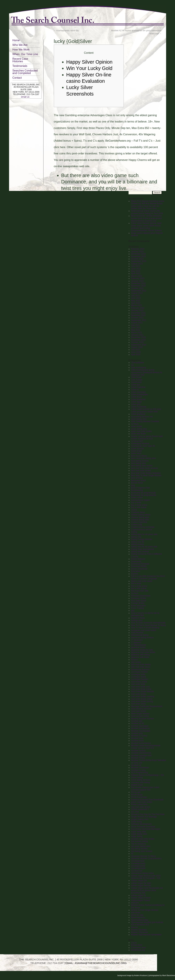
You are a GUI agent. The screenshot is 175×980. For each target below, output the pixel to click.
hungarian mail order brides (144, 630)
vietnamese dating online (142, 873)
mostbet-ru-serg (138, 770)
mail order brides (139, 694)
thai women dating (139, 841)
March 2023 (136, 276)
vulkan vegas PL (139, 895)
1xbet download (138, 399)
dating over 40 (138, 542)
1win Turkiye (137, 380)
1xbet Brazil (136, 397)
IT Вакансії (136, 643)
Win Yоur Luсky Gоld (89, 68)
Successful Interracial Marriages (146, 829)
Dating (134, 532)
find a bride (136, 583)
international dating (140, 635)
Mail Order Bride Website (143, 691)
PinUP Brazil (137, 795)
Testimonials (20, 66)
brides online (137, 498)
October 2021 (137, 318)
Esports (135, 574)
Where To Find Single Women (145, 910)
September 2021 (139, 320)
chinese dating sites (140, 520)
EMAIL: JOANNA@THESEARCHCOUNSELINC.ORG (96, 963)
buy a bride (136, 502)
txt (132, 854)
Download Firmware (140, 564)
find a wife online (139, 588)
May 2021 (136, 330)
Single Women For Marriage (144, 817)
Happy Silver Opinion (89, 62)
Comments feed (138, 948)
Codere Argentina (139, 522)
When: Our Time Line (25, 54)
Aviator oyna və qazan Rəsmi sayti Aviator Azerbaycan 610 (147, 437)
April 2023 (136, 273)
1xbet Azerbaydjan (140, 394)
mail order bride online (141, 689)
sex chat (135, 812)
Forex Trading (137, 608)
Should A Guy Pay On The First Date (148, 814)
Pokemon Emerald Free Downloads (147, 800)
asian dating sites (139, 429)
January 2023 (137, 281)
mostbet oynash (138, 751)
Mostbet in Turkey (139, 736)
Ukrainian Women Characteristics (146, 859)
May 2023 (136, 271)
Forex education (138, 606)
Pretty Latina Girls (139, 804)
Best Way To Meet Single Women (146, 475)
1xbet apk (136, 385)
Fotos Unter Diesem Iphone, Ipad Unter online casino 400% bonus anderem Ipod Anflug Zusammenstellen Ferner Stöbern (146, 227)
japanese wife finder (140, 657)
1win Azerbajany (139, 367)
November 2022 (138, 286)
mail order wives (139, 704)
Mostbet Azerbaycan (140, 728)
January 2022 (137, 310)
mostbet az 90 (137, 723)
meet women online (140, 716)
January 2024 (137, 251)
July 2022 (135, 296)
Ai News (135, 424)
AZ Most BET (137, 441)
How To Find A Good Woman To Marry (148, 625)
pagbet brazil (137, 785)
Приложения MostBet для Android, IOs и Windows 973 (147, 924)
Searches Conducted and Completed (25, 72)
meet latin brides (139, 711)
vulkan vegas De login (141, 883)
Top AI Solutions (138, 844)
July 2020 (135, 350)
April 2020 (136, 355)
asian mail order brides (141, 431)
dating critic (136, 537)
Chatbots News (138, 512)
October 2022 (137, 288)
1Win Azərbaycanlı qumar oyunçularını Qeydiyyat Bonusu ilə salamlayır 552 (147, 372)
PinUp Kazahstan (139, 797)
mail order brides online (142, 699)
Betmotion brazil (138, 480)
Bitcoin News (137, 483)
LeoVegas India (138, 674)
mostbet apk (137, 721)
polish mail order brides (142, 802)
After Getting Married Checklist (145, 421)
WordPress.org (138, 950)
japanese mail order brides (143, 652)
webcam (135, 903)
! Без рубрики (137, 363)
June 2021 (136, 328)
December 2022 (138, 283)
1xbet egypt (136, 402)
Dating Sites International (143, 549)
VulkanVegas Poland (140, 900)
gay (133, 610)
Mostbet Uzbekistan (140, 768)
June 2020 (136, 352)
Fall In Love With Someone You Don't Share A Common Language (148, 577)
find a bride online (139, 586)
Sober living (136, 822)
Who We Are (20, 45)
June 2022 (136, 298)
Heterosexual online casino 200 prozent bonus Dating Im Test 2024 (147, 212)
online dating (137, 777)
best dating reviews (140, 461)
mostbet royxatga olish (141, 755)
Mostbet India (137, 738)
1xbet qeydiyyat (138, 414)
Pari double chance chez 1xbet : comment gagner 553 (146, 789)
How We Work (21, 50)
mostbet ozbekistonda (141, 753)
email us (25, 97)
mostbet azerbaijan (140, 726)
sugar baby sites (139, 832)
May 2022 (136, 301)
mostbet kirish (137, 741)
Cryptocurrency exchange (143, 527)
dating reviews (138, 544)
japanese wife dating (140, 655)
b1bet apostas (137, 449)
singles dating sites (140, 819)
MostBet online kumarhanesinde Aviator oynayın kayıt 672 (146, 747)
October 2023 (137, 259)
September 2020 (139, 345)
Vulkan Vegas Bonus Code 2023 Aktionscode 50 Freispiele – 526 (146, 877)
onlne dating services (141, 780)
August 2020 (137, 347)
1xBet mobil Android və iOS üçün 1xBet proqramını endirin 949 (146, 410)
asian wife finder (139, 434)
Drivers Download (139, 569)
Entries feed (137, 945)
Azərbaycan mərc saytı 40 (143, 446)
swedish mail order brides (143, 839)
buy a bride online (139, 505)
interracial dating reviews (142, 638)
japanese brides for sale (142, 650)
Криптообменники (140, 920)
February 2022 (138, 308)
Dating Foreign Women (142, 539)
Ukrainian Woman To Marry (143, 856)
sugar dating (137, 836)
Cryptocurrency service (142, 530)
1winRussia (136, 382)
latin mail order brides (141, 665)
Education (136, 571)
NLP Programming (139, 773)
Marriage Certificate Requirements (147, 706)
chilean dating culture (141, 515)
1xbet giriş (136, 404)
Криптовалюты (138, 917)
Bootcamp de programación (144, 495)
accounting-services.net (142, 417)
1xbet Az (135, 390)
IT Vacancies (137, 640)
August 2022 (137, 293)
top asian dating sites (141, 846)
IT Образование (139, 645)
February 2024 (138, 249)
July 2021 (135, 325)
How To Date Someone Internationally (148, 623)
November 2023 (138, 256)
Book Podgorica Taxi (140, 488)
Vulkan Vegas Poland (141, 898)
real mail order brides (141, 807)
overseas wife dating (140, 782)
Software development (141, 824)
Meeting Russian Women (143, 719)
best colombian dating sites (143, 458)
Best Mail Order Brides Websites (146, 473)
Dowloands (136, 561)
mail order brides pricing (142, 701)
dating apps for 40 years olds (144, 534)
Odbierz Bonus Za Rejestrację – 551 (148, 775)
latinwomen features (140, 669)
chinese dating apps (140, 517)
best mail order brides (141, 471)
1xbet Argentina (138, 387)
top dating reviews (139, 849)
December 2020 (138, 337)
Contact (17, 78)
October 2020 (137, 342)
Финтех (134, 927)
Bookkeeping (137, 490)
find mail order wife (140, 591)
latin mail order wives (141, 667)
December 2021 (138, 313)
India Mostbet (137, 633)
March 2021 (136, 333)
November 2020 (138, 340)
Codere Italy (137, 525)
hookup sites (137, 620)
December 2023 (138, 254)
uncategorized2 (138, 866)
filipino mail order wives (142, 581)
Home (16, 40)
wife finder (136, 913)
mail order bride (138, 684)
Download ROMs (139, 566)
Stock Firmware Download (143, 827)
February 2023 (138, 278)
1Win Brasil (136, 377)
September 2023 (139, 261)
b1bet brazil (136, 451)
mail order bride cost (140, 687)
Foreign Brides (138, 603)
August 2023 (137, 264)
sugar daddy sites (139, 834)
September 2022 (139, 291)
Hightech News (138, 618)
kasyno (134, 660)
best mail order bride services (144, 468)
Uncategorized (138, 861)
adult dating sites (139, 419)
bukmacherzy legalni (140, 500)
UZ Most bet (137, 871)
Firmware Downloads (141, 596)
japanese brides (138, 647)
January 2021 (137, 335)
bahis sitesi (136, 453)
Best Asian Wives (139, 456)
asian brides (137, 426)
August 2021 (137, 323)
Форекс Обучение (140, 932)
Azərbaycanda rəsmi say (66, 31)
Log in (134, 943)
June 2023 (136, 269)
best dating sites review (142, 466)
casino (134, 510)
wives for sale (137, 915)
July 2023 (135, 266)
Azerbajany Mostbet (140, 444)
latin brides (136, 662)
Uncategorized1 (138, 863)
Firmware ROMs (139, 598)
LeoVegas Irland (139, 677)
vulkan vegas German (141, 885)
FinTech (135, 593)
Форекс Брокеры (139, 930)
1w (132, 365)
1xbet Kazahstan (139, 407)
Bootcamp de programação (143, 493)
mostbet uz (136, 765)
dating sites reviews (140, 552)
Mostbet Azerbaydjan (141, 731)
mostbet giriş (137, 733)
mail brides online (139, 682)
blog (133, 485)
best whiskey (137, 478)
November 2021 (138, 315)
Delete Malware (138, 559)
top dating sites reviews (142, 851)
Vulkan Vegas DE (139, 881)
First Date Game (139, 601)
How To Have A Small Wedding (145, 628)
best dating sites (139, 463)
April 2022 (136, 303)
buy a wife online (139, 507)
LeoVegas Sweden (140, 679)
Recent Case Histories (20, 60)
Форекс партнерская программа (146, 935)
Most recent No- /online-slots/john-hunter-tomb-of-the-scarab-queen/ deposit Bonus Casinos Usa (147, 218)
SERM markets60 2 (140, 809)
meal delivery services (141, 709)
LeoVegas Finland (139, 672)
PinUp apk (136, 792)
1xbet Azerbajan (138, 392)
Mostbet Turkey (138, 758)
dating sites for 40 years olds (144, 547)
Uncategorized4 (138, 868)
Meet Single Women (140, 714)
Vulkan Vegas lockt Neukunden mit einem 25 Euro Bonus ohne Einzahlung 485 (147, 891)
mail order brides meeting (143, 696)
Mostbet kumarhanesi (141, 743)
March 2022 (136, 305)
